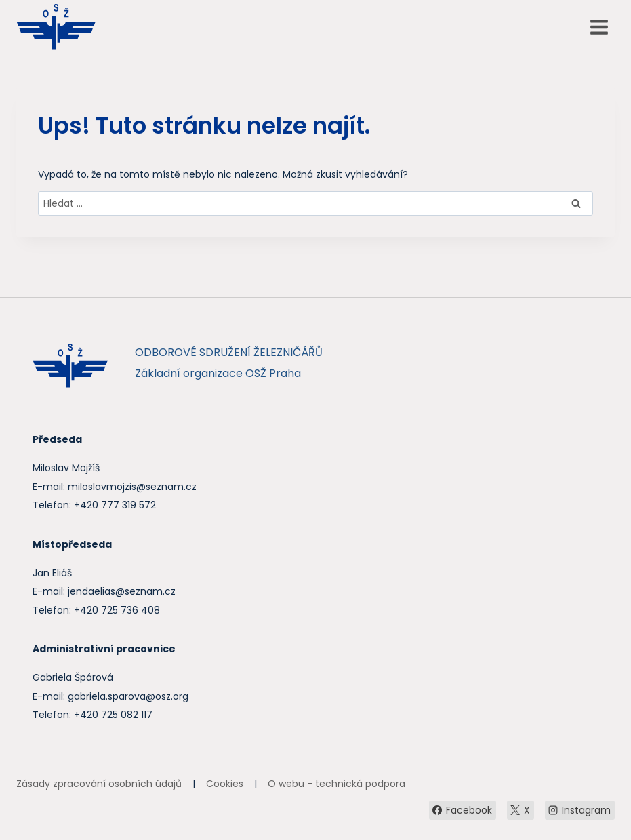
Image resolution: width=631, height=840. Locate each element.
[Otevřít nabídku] (599, 27)
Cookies (225, 784)
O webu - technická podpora (337, 784)
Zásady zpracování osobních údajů (99, 784)
